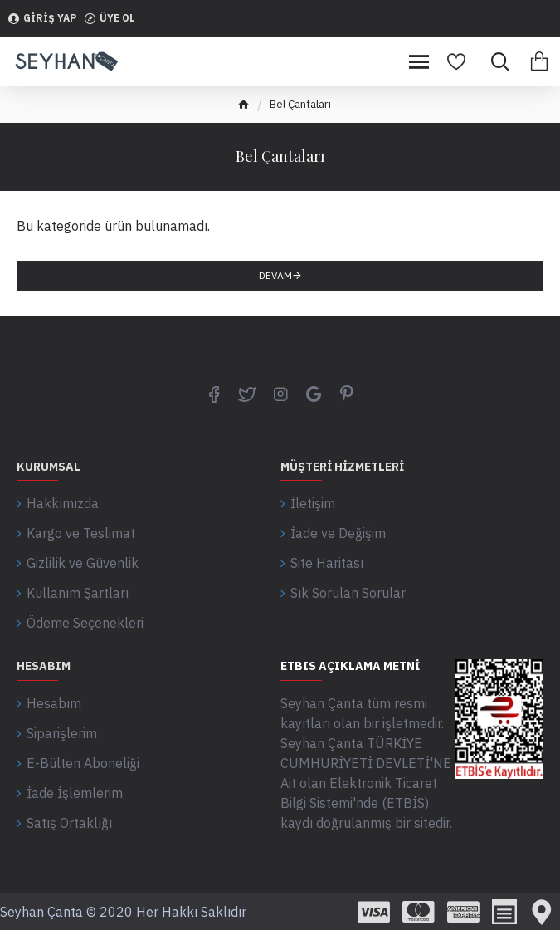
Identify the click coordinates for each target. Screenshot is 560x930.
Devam (275, 275)
